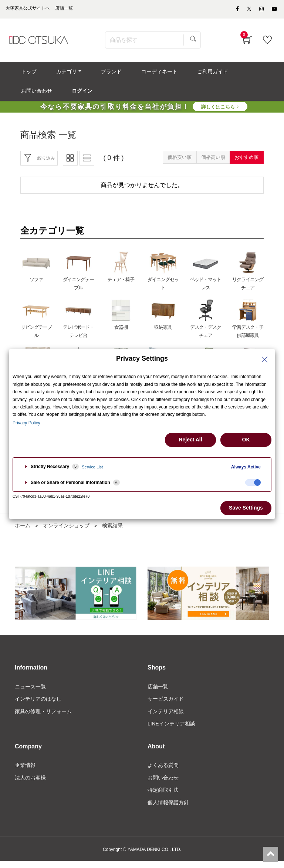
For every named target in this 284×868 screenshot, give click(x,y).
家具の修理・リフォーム (43, 717)
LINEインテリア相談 (171, 730)
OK (246, 440)
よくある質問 (163, 771)
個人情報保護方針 (168, 809)
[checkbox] (253, 483)
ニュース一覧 (30, 692)
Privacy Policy (26, 423)
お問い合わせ (163, 784)
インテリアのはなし (38, 705)
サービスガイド (166, 705)
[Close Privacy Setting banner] (265, 360)
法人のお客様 (30, 784)
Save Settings (246, 508)
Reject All (190, 440)
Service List (92, 467)
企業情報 (25, 771)
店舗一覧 (158, 692)
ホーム (23, 531)
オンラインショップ (66, 531)
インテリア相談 (166, 717)
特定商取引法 (163, 796)
